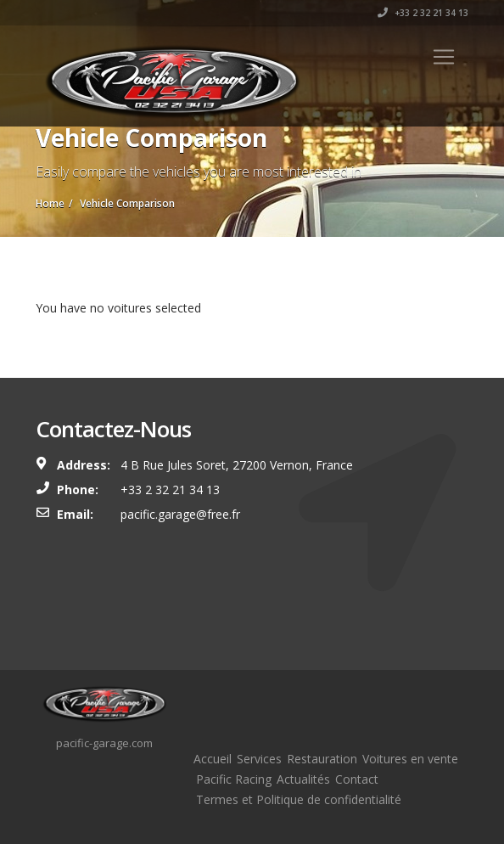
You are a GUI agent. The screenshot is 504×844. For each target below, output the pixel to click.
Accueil (213, 759)
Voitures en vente (410, 759)
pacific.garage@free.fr (180, 514)
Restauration (322, 759)
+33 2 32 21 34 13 (423, 13)
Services (259, 759)
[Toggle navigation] (444, 57)
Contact (357, 779)
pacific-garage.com (104, 743)
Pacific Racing (234, 779)
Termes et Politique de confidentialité (299, 799)
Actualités (303, 779)
